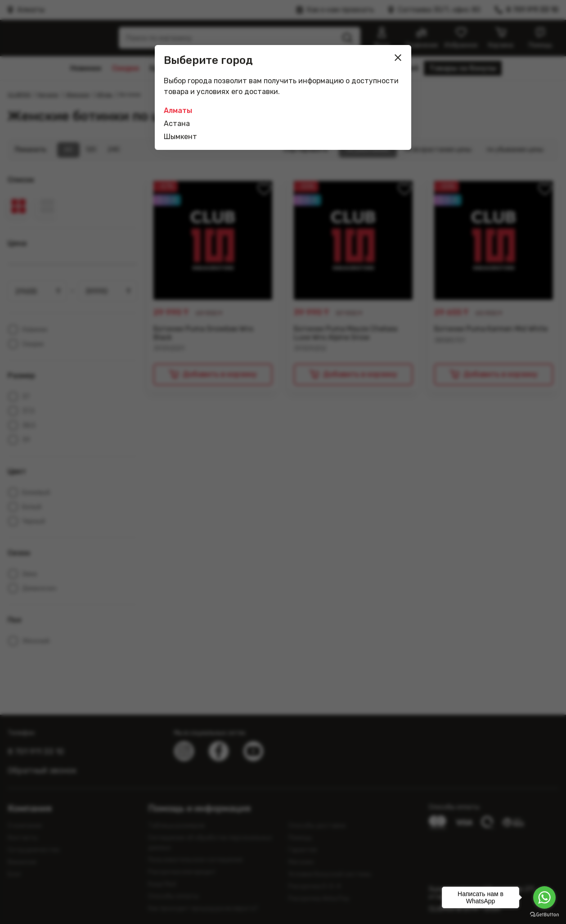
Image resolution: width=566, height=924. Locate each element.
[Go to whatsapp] (544, 897)
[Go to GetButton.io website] (544, 915)
